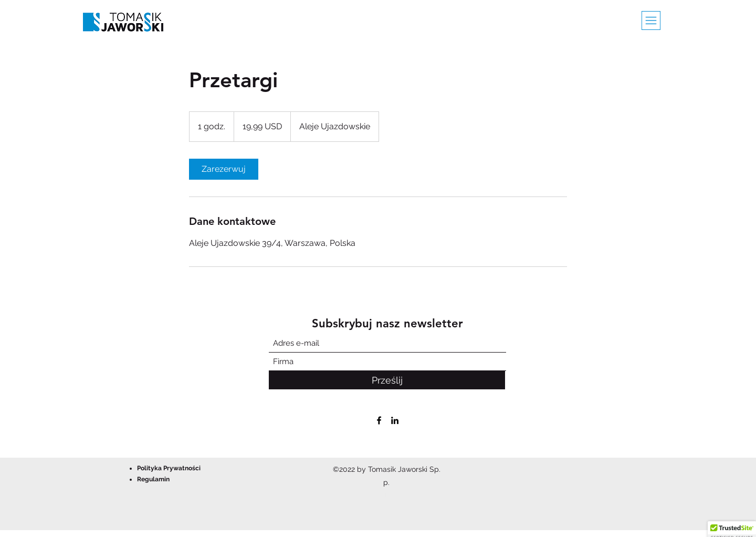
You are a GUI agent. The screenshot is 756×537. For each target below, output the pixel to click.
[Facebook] (379, 420)
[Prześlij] (387, 380)
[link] (224, 169)
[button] (651, 20)
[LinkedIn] (395, 420)
